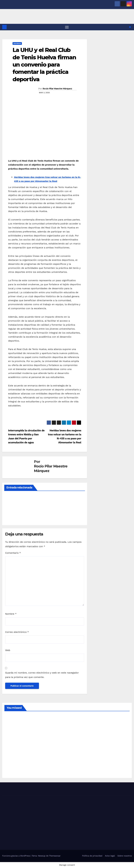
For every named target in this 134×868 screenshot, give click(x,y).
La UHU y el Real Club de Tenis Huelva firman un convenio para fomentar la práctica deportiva (44, 65)
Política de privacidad (92, 856)
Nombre (11, 614)
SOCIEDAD (17, 44)
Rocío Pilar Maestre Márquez (57, 89)
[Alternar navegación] (67, 27)
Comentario (13, 553)
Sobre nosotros (125, 856)
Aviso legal (110, 856)
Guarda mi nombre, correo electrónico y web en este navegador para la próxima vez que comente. (42, 675)
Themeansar (55, 856)
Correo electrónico (17, 632)
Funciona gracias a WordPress (16, 856)
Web (8, 650)
